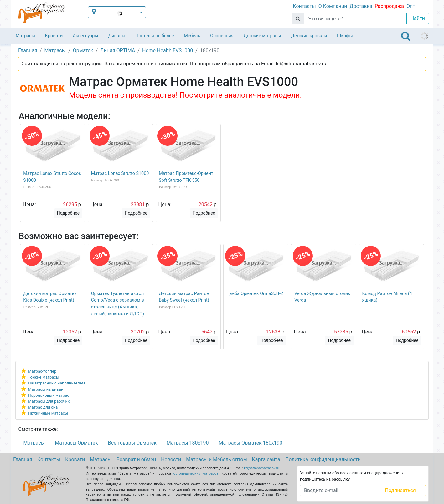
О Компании (333, 6)
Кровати (54, 36)
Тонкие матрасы (44, 377)
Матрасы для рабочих (49, 401)
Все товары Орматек (132, 443)
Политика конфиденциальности (323, 459)
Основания (222, 36)
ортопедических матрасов (196, 473)
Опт (411, 6)
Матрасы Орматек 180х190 (250, 443)
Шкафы (345, 36)
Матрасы (25, 36)
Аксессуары (85, 36)
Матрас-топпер (42, 371)
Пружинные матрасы (48, 413)
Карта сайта (266, 459)
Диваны (117, 36)
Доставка (361, 6)
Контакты (304, 6)
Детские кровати (309, 36)
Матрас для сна (43, 407)
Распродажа (389, 6)
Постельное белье (155, 36)
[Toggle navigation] (406, 36)
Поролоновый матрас (49, 395)
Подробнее (68, 213)
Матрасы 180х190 (188, 443)
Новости (171, 459)
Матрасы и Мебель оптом (216, 459)
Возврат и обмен (136, 459)
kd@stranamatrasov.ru (261, 468)
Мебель (192, 36)
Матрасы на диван (46, 389)
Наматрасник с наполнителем (57, 383)
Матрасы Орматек (76, 443)
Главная (23, 459)
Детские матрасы (262, 36)
